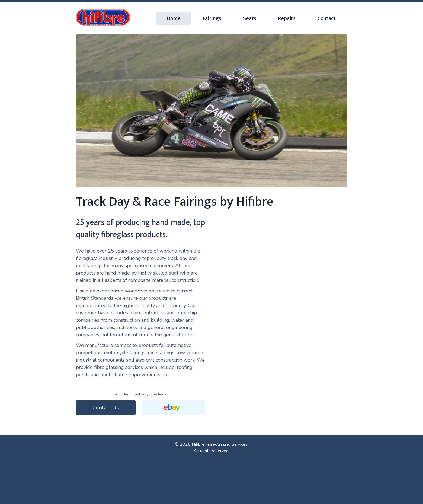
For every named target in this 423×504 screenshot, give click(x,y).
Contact (327, 18)
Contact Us (106, 408)
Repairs (287, 18)
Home (174, 18)
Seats (250, 18)
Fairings (212, 18)
